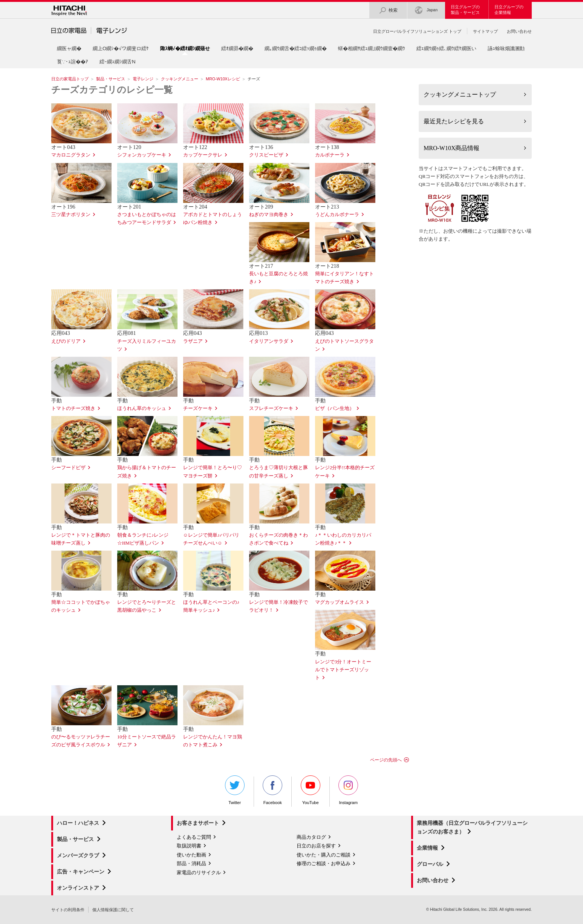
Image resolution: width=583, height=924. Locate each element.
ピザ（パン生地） (335, 408)
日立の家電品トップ (70, 79)
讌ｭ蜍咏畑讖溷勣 (506, 48)
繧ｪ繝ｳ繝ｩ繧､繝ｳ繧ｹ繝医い (446, 48)
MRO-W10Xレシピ (223, 79)
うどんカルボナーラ (337, 215)
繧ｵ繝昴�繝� (237, 48)
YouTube (311, 790)
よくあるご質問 (194, 837)
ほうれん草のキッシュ (142, 408)
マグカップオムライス (340, 602)
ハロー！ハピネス (78, 823)
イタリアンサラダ (269, 341)
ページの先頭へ (386, 760)
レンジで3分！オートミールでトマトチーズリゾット (343, 670)
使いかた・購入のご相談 (324, 855)
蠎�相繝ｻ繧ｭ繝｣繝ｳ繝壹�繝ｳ (372, 48)
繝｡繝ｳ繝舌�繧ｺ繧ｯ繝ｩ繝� (296, 48)
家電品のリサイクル (199, 873)
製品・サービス (111, 79)
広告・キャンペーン (81, 872)
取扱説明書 (189, 846)
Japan (426, 10)
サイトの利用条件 (68, 910)
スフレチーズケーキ (271, 408)
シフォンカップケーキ (142, 155)
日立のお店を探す (316, 846)
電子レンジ (143, 79)
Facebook (272, 790)
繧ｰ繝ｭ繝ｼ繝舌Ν (118, 62)
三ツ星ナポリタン (71, 215)
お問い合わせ (519, 31)
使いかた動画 (191, 855)
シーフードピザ (68, 468)
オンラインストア (78, 888)
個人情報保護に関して (113, 910)
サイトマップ (485, 31)
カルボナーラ (330, 155)
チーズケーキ (198, 408)
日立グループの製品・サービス (465, 10)
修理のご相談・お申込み (324, 863)
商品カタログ (311, 837)
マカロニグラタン (71, 155)
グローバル (430, 864)
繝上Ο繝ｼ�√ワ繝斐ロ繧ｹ (121, 48)
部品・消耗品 (191, 863)
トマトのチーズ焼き (73, 408)
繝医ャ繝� (69, 48)
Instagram (348, 790)
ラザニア (193, 341)
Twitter (235, 790)
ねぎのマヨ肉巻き (269, 215)
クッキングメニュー (180, 79)
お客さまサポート (198, 823)
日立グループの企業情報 (509, 10)
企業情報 (427, 848)
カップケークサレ (203, 155)
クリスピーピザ (266, 155)
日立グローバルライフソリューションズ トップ (417, 31)
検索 (388, 10)
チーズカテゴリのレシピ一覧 (112, 90)
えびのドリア (66, 341)
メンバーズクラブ (78, 855)
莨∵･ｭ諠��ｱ (73, 62)
